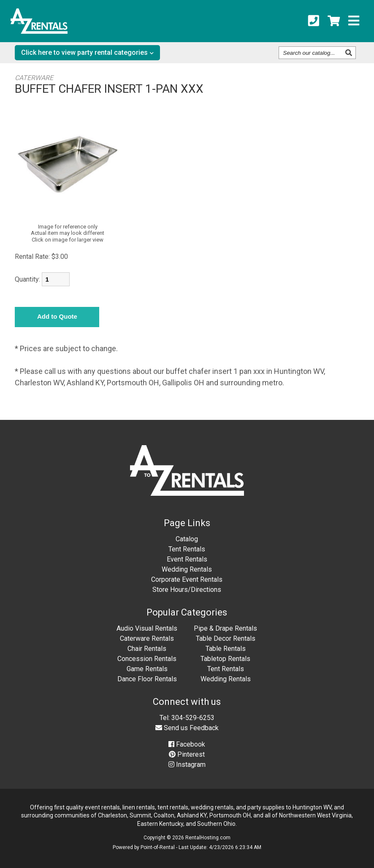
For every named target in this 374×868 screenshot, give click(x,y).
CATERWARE (34, 78)
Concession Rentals (147, 659)
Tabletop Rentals (225, 659)
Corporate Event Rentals (187, 579)
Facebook (187, 744)
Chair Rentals (147, 649)
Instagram (187, 765)
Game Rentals (147, 669)
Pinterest (187, 754)
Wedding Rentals (187, 569)
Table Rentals (226, 649)
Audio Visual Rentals (147, 628)
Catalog (187, 539)
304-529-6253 (193, 718)
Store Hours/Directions (187, 590)
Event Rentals (187, 559)
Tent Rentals (187, 549)
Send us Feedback (187, 728)
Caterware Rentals (147, 638)
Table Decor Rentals (226, 638)
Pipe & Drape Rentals (225, 628)
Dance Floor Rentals (147, 679)
